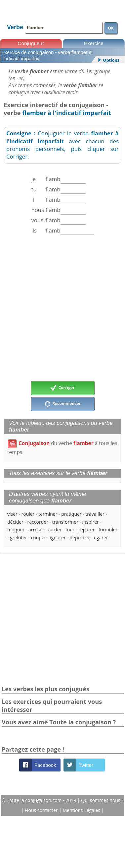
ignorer (58, 537)
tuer (70, 530)
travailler (95, 514)
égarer (101, 537)
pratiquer (71, 514)
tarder (55, 530)
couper (39, 537)
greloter (19, 537)
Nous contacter (42, 810)
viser (12, 514)
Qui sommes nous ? (102, 800)
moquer (16, 530)
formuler (108, 530)
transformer (65, 522)
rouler (28, 514)
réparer (86, 530)
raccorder (38, 522)
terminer (48, 514)
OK (111, 28)
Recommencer (62, 404)
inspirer (91, 522)
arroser (36, 530)
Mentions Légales (82, 810)
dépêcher (80, 537)
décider (15, 522)
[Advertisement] (62, 308)
